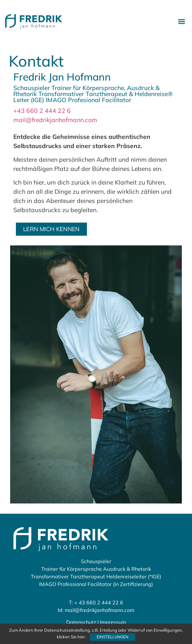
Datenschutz (81, 622)
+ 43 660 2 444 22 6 (99, 602)
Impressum (113, 622)
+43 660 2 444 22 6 (42, 111)
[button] (182, 20)
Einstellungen (112, 637)
